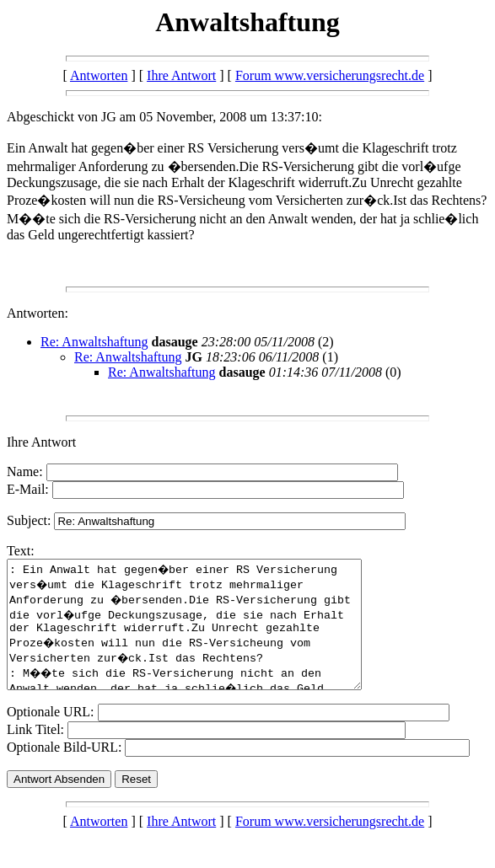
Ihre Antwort (181, 75)
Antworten (99, 75)
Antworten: (38, 313)
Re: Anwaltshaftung (94, 342)
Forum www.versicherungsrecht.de (330, 75)
